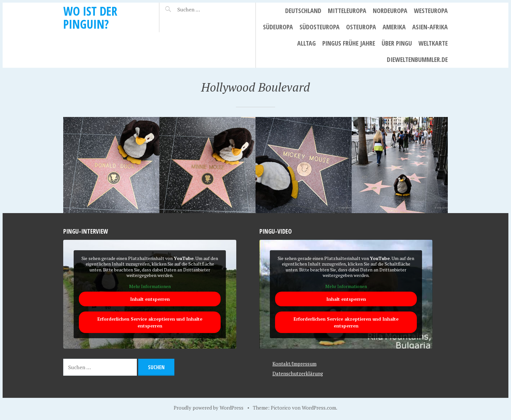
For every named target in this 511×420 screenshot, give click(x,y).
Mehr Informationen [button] (150, 286)
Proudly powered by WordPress (209, 408)
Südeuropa (278, 27)
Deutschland (303, 11)
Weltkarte (433, 43)
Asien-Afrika (430, 27)
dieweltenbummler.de (417, 59)
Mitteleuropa (347, 11)
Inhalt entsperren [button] (150, 299)
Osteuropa (361, 27)
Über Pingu (397, 43)
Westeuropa (431, 11)
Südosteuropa (320, 27)
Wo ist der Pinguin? (90, 17)
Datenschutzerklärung (298, 373)
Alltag (307, 43)
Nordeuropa (390, 11)
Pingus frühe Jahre (349, 43)
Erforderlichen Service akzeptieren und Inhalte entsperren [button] (150, 323)
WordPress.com (319, 408)
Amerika (394, 27)
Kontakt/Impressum (294, 364)
